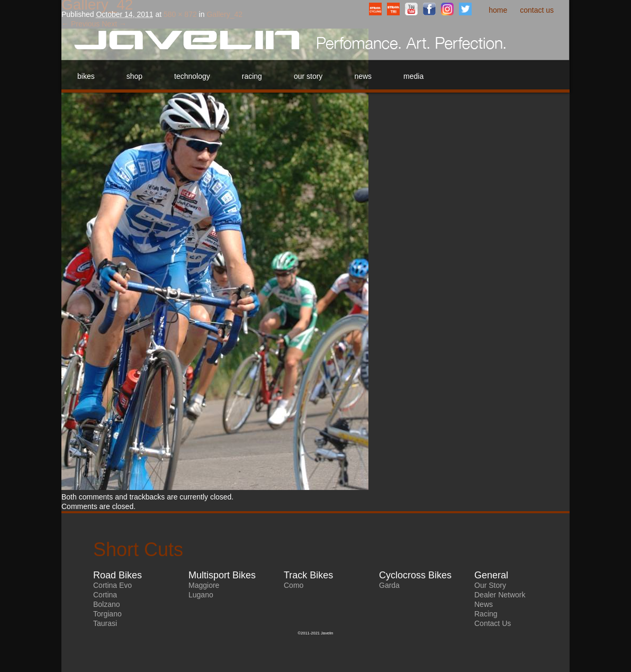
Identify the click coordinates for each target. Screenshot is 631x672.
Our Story (308, 76)
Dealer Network (500, 595)
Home (498, 10)
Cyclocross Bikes (415, 575)
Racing (252, 76)
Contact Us (537, 10)
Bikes (86, 76)
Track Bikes (308, 575)
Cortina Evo (112, 585)
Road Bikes (118, 575)
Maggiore (204, 585)
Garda (389, 585)
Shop (134, 76)
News (363, 76)
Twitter (465, 9)
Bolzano (107, 604)
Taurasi (105, 623)
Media (413, 76)
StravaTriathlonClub (393, 9)
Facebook (429, 9)
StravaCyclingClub (375, 9)
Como (294, 585)
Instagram (447, 9)
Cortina (105, 595)
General (491, 575)
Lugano (201, 595)
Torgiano (107, 614)
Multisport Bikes (222, 575)
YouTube (411, 9)
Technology (192, 76)
